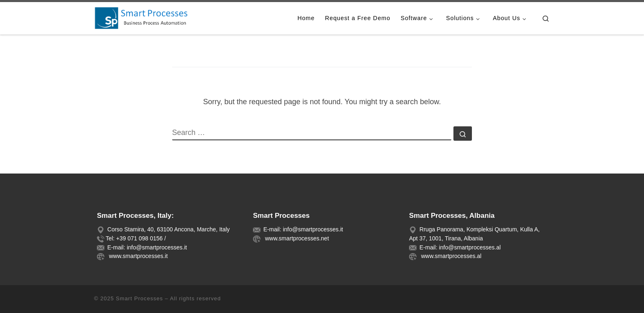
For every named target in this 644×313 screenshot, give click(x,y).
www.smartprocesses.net (295, 238)
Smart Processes (139, 298)
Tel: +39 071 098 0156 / (136, 238)
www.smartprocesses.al (450, 256)
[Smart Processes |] (145, 17)
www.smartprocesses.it (137, 256)
